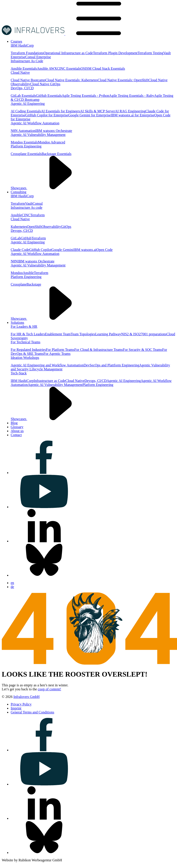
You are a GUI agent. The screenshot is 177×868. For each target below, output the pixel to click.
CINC (26, 215)
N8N (14, 261)
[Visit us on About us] (17, 431)
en (12, 583)
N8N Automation (23, 131)
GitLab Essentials (23, 96)
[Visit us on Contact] (16, 435)
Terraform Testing (150, 53)
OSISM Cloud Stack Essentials (103, 69)
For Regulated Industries (28, 350)
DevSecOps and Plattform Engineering (111, 365)
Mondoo (17, 273)
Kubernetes (19, 227)
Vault (29, 204)
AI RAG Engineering (130, 111)
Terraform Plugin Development (115, 53)
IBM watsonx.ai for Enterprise (133, 115)
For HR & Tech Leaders (28, 334)
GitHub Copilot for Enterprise (47, 115)
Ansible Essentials (24, 69)
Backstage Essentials (57, 154)
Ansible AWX (47, 69)
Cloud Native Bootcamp (28, 80)
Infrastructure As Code (27, 61)
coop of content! (50, 689)
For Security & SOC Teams (142, 350)
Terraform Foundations (27, 53)
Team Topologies (83, 334)
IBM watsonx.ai (85, 250)
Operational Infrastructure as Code (68, 53)
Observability (51, 227)
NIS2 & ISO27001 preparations (144, 334)
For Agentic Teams (57, 354)
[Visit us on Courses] (16, 41)
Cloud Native (20, 72)
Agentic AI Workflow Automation (35, 123)
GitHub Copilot (40, 250)
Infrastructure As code (26, 208)
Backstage (34, 284)
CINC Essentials (69, 69)
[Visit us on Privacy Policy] (21, 704)
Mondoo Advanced (51, 142)
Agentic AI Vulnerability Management (38, 135)
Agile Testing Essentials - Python (85, 96)
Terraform (18, 204)
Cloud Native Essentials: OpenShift (123, 80)
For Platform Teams (60, 350)
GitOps (66, 227)
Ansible (16, 215)
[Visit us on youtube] (44, 507)
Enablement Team (58, 334)
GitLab (16, 238)
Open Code (104, 250)
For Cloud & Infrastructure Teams (99, 350)
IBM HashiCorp (22, 45)
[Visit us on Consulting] (18, 192)
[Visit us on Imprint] (16, 708)
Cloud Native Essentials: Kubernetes (72, 80)
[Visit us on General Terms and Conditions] (32, 712)
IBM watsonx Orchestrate (54, 131)
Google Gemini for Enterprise (90, 115)
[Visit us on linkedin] (44, 541)
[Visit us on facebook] (44, 473)
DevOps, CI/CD (22, 88)
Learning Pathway (108, 334)
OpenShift (34, 227)
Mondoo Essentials (24, 142)
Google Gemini (62, 250)
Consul (38, 204)
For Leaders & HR (24, 327)
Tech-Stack (19, 373)
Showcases (52, 188)
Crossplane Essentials (26, 154)
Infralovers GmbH (26, 697)
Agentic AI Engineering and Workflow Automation (47, 365)
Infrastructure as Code (50, 381)
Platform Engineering (26, 146)
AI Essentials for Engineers (61, 111)
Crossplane (19, 284)
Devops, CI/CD (22, 231)
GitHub (26, 238)
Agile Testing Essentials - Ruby (132, 96)
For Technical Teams (25, 342)
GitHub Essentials (49, 96)
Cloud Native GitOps (45, 84)
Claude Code (20, 250)
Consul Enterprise (38, 57)
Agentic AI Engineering (28, 104)
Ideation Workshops (25, 358)
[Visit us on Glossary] (17, 427)
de (12, 587)
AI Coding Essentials (26, 111)
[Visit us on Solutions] (17, 323)
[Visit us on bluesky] (44, 575)
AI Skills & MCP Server (98, 111)
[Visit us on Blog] (14, 423)
